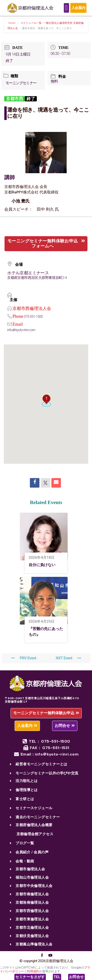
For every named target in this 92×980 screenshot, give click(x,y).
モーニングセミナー (21, 83)
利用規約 (33, 971)
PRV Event (24, 658)
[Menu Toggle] (66, 8)
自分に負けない (42, 565)
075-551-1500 (33, 317)
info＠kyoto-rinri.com (21, 330)
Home (12, 23)
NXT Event (68, 658)
